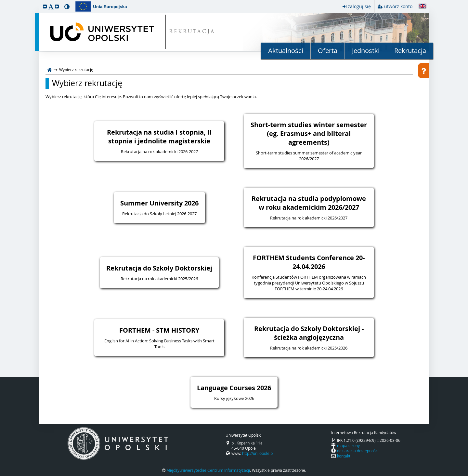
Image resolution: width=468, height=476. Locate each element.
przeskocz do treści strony (2, 2)
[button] (45, 6)
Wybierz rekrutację (87, 83)
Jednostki (366, 51)
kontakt (344, 456)
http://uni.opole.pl (258, 453)
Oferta (328, 51)
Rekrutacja (410, 51)
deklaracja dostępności (358, 451)
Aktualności (286, 51)
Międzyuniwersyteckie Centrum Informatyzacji (208, 470)
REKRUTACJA (192, 32)
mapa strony (348, 445)
